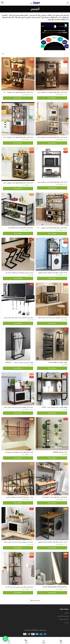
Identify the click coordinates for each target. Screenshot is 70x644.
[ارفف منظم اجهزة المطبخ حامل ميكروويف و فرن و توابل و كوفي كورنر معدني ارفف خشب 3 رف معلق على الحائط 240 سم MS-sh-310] (18, 480)
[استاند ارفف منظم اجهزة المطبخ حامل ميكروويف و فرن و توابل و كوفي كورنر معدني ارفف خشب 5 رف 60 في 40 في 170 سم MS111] (18, 74)
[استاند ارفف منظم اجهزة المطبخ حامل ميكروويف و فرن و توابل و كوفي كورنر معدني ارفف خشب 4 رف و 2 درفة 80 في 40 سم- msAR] (18, 119)
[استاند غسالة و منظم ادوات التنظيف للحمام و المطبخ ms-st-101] (52, 255)
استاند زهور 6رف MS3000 (60, 454)
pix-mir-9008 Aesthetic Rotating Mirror (55, 589)
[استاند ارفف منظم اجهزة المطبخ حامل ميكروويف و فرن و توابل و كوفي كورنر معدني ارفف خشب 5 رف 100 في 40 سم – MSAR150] (52, 210)
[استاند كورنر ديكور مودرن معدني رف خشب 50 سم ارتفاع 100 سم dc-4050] (18, 570)
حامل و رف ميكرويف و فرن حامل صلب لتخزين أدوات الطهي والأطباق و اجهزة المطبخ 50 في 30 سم (18, 545)
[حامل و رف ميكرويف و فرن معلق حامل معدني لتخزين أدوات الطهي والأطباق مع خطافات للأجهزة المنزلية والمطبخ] (18, 300)
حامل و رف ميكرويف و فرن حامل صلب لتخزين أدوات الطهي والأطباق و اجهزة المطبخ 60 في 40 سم (52, 319)
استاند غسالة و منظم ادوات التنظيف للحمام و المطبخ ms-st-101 (53, 274)
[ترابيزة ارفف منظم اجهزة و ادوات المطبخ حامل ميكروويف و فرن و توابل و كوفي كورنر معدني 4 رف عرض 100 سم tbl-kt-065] (52, 480)
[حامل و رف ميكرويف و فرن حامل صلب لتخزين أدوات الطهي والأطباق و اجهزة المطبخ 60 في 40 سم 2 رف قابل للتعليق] (18, 390)
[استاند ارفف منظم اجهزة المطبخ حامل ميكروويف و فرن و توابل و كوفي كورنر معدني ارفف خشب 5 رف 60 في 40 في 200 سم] (52, 74)
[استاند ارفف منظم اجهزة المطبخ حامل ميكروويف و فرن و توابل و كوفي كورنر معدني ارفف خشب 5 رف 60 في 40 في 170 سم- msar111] (52, 119)
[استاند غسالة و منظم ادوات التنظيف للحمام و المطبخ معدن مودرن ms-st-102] (52, 525)
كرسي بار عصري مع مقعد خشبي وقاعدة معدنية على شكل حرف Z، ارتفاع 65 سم (19, 274)
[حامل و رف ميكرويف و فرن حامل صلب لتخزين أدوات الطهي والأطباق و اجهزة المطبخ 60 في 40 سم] (52, 300)
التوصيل (66, 615)
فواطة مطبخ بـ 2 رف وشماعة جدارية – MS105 (55, 409)
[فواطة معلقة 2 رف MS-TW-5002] (52, 345)
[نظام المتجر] (3, 54)
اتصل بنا (66, 625)
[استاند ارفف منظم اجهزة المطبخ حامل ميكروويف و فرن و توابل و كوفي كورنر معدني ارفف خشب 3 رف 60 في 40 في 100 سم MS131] (52, 164)
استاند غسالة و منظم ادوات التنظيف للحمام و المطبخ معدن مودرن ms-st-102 (53, 545)
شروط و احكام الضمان (63, 618)
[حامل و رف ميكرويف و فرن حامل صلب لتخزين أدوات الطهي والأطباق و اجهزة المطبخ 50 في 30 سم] (18, 525)
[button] (52, 98)
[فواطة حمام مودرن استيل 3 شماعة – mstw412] (18, 345)
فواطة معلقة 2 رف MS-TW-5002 (58, 363)
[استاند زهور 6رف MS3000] (52, 435)
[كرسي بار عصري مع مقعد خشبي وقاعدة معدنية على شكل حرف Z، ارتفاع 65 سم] (18, 255)
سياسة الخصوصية (64, 621)
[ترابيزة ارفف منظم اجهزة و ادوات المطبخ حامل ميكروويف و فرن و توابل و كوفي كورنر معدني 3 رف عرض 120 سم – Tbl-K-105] (18, 210)
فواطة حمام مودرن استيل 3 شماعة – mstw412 (19, 363)
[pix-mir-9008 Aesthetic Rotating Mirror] (52, 570)
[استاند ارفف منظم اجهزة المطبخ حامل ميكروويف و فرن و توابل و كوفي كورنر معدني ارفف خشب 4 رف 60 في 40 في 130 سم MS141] (18, 164)
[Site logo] (35, 3)
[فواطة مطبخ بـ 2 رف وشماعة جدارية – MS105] (52, 390)
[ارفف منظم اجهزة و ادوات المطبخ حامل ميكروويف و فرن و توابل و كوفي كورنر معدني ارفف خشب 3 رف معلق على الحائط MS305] (18, 435)
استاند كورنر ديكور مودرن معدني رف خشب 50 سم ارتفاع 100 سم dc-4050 (19, 590)
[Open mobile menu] (68, 3)
